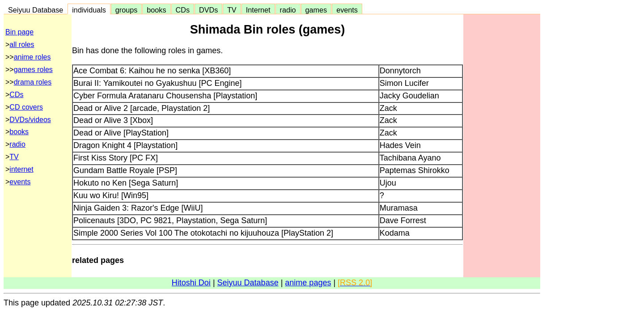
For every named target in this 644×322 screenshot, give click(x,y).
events (347, 10)
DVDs (208, 10)
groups (127, 10)
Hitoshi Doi (191, 283)
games (316, 10)
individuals (89, 10)
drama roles (33, 82)
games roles (33, 70)
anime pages (308, 283)
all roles (22, 44)
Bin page (19, 32)
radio (288, 10)
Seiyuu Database (36, 10)
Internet (258, 10)
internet (21, 169)
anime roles (32, 57)
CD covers (26, 107)
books (156, 10)
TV (232, 10)
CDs (183, 10)
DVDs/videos (30, 120)
